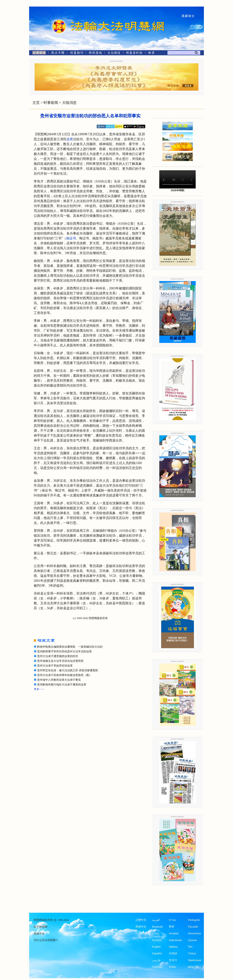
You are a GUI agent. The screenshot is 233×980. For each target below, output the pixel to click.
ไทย (190, 947)
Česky (156, 933)
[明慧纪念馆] (134, 53)
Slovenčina (194, 933)
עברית (172, 920)
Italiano (173, 947)
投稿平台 (39, 934)
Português (194, 920)
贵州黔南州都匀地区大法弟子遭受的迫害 (62, 685)
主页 (36, 103)
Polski (172, 967)
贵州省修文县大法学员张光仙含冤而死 (60, 661)
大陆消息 (69, 103)
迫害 (70, 139)
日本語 (173, 953)
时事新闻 (51, 103)
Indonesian (175, 940)
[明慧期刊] (77, 53)
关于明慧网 (41, 927)
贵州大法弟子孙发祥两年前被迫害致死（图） (64, 675)
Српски (192, 940)
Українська (195, 960)
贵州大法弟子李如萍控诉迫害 (55, 666)
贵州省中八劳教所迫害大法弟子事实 (59, 680)
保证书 (71, 238)
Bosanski (158, 927)
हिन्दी (171, 927)
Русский (193, 927)
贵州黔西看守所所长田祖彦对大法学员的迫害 (64, 651)
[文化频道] (114, 53)
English (157, 947)
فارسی (156, 960)
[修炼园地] (95, 53)
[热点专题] (58, 53)
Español (157, 953)
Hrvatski (174, 933)
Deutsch (157, 940)
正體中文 (141, 920)
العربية (156, 920)
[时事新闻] (38, 53)
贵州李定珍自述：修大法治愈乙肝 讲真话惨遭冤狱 (68, 670)
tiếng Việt (193, 967)
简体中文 (141, 927)
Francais (157, 967)
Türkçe (192, 953)
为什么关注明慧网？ (46, 940)
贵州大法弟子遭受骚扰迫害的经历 (58, 656)
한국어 (173, 960)
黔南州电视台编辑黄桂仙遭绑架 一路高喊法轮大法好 (70, 647)
